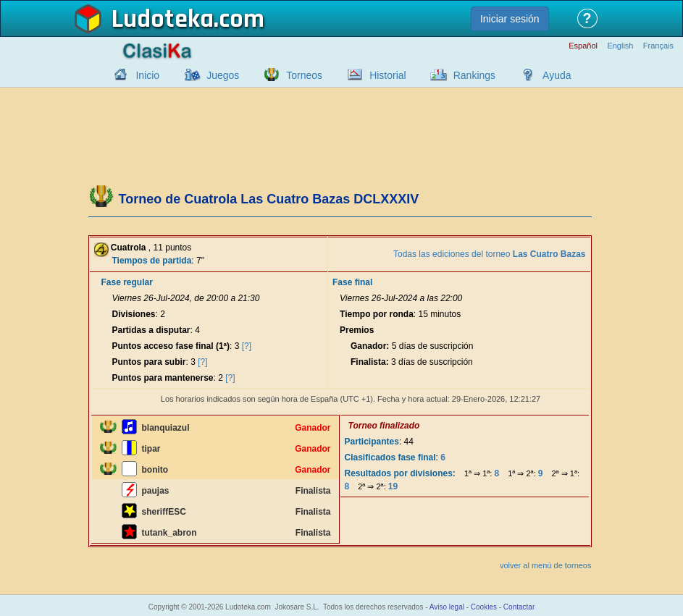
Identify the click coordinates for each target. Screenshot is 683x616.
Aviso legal (447, 607)
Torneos (304, 75)
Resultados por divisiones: (400, 473)
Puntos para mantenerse (163, 378)
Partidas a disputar (151, 330)
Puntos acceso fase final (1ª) (171, 346)
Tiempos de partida (152, 261)
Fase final (352, 282)
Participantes (372, 442)
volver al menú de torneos (546, 565)
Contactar (519, 607)
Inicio (147, 75)
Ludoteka (163, 20)
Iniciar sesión (510, 19)
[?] (247, 346)
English (620, 46)
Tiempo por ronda (377, 314)
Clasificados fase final (390, 457)
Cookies (484, 607)
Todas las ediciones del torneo (489, 254)
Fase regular (127, 282)
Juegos (223, 75)
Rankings (474, 75)
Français (658, 46)
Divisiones (134, 314)
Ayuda (557, 75)
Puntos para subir (149, 362)
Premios (357, 330)
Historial (388, 75)
